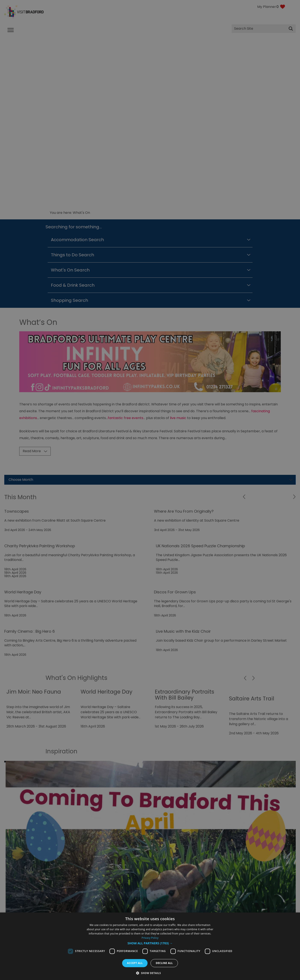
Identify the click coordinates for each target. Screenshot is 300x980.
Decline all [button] (164, 963)
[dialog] (150, 946)
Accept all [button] (135, 963)
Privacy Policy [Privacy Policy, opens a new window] (150, 938)
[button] (150, 943)
